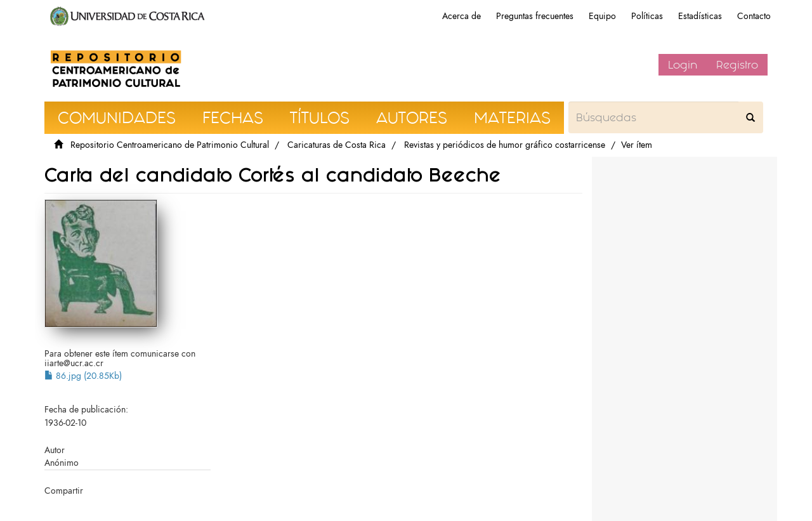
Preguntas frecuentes (535, 16)
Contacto (754, 16)
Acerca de (462, 16)
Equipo (602, 16)
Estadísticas (700, 16)
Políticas (647, 16)
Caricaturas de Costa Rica (337, 145)
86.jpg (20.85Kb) (83, 376)
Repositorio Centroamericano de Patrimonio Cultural (170, 145)
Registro (737, 65)
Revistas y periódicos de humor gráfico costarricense (505, 145)
